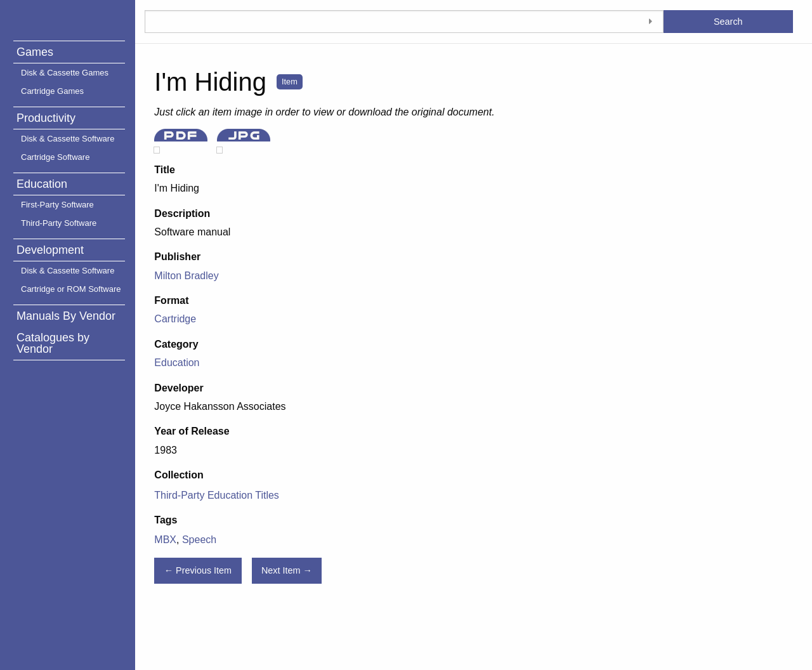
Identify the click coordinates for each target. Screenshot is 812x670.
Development (50, 250)
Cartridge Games (52, 91)
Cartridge (175, 319)
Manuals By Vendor (66, 316)
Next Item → (287, 570)
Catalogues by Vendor (53, 343)
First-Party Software (57, 205)
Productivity (46, 118)
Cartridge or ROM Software (71, 289)
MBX (165, 540)
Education (42, 184)
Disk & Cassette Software (68, 139)
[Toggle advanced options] (651, 22)
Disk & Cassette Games (65, 73)
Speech (199, 540)
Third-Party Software (59, 223)
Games (35, 52)
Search (728, 22)
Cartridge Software (55, 157)
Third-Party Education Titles (217, 495)
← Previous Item (198, 570)
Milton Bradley (186, 276)
